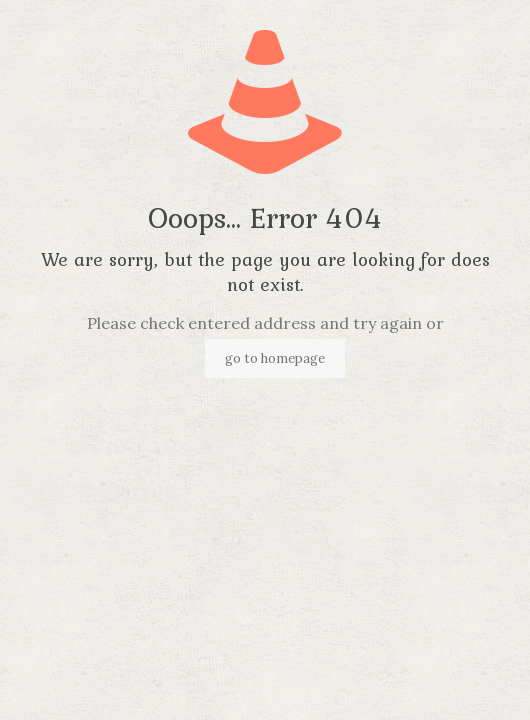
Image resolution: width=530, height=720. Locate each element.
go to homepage (275, 358)
